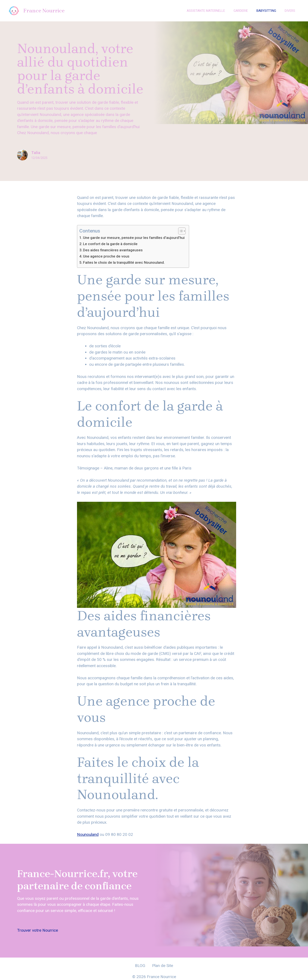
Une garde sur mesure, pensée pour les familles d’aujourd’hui (134, 238)
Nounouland (88, 834)
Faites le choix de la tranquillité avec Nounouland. (124, 262)
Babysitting (266, 11)
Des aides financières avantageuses (113, 250)
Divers (290, 11)
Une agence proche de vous (106, 256)
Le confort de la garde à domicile (110, 244)
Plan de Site (163, 966)
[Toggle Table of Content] (180, 231)
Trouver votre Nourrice (38, 930)
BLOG (140, 966)
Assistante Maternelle (206, 11)
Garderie (241, 11)
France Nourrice (44, 11)
